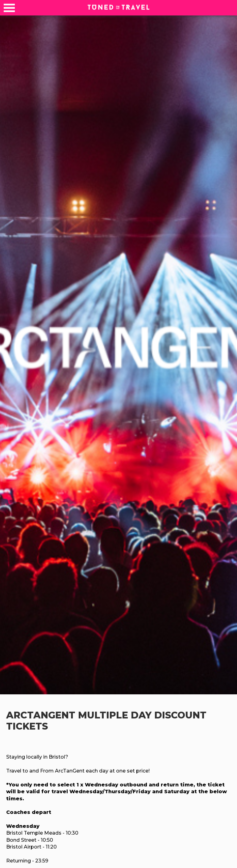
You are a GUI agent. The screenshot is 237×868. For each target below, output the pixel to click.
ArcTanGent (42, 715)
